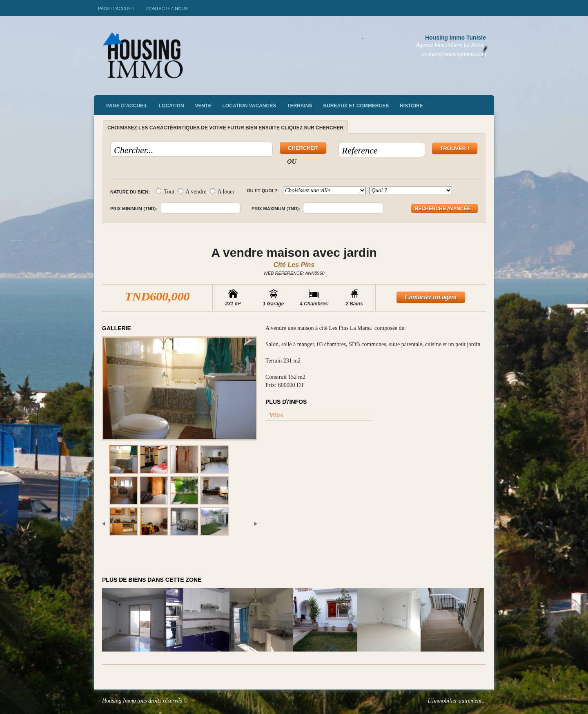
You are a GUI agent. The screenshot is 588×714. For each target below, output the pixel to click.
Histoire (411, 106)
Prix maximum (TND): (276, 209)
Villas (276, 415)
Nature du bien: (130, 192)
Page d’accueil (117, 9)
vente (203, 106)
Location (171, 106)
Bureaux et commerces (356, 106)
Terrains (300, 106)
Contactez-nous (167, 9)
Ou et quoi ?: (263, 191)
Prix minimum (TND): (134, 209)
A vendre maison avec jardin (294, 252)
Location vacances (249, 106)
